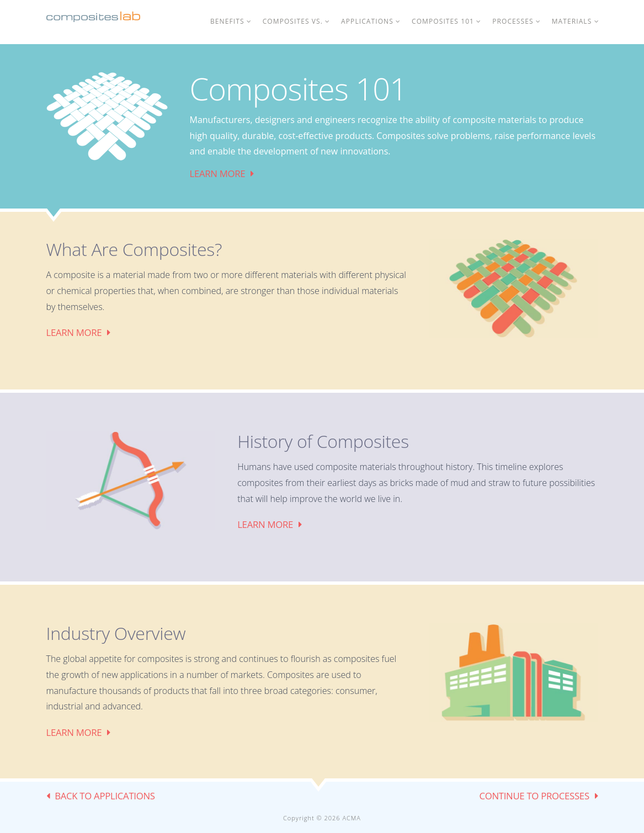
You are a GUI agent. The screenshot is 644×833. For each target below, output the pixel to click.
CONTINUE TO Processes (534, 796)
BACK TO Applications (105, 796)
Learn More (218, 173)
